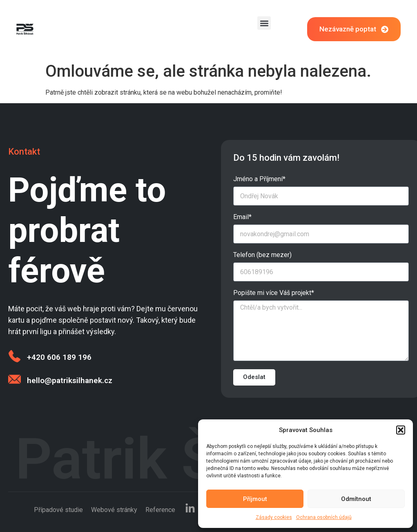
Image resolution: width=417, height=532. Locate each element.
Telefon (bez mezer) (262, 255)
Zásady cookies (274, 517)
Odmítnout (356, 499)
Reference (160, 510)
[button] (401, 430)
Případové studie (58, 510)
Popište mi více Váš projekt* (274, 293)
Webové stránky (114, 510)
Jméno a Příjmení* (259, 179)
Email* (242, 217)
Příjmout (255, 499)
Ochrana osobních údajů (324, 517)
